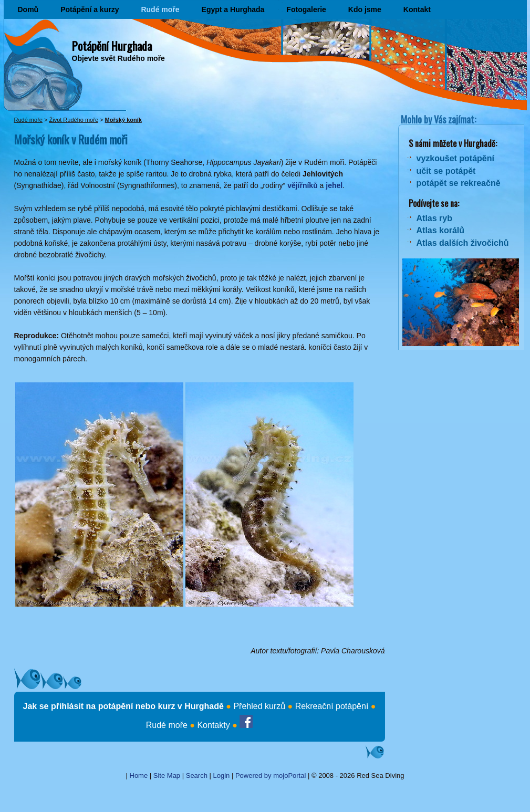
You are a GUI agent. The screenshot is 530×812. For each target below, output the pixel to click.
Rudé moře (160, 9)
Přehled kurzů (259, 706)
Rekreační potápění (332, 706)
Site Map (167, 775)
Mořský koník (123, 120)
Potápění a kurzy (90, 9)
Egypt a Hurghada (233, 9)
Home (139, 775)
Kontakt (417, 9)
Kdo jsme (365, 9)
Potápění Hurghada (112, 46)
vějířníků (303, 185)
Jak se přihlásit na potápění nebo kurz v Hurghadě (123, 706)
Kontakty (213, 725)
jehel (334, 185)
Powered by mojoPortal (271, 775)
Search (197, 775)
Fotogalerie (306, 9)
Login (222, 775)
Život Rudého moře (74, 120)
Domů (28, 9)
